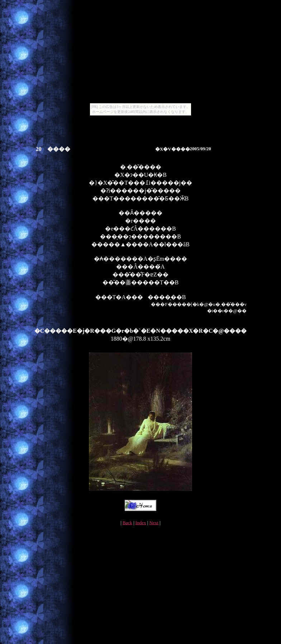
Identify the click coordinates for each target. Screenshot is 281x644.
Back (127, 523)
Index (141, 523)
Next (154, 523)
